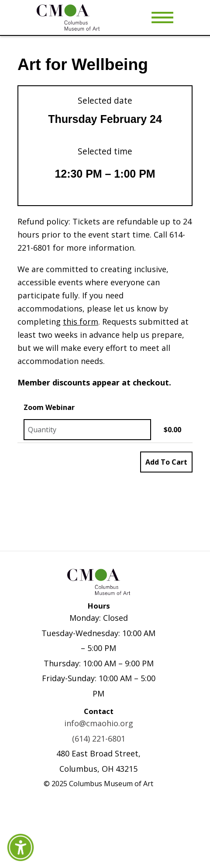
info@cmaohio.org (99, 723)
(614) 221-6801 (99, 738)
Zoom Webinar (49, 407)
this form (81, 322)
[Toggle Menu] (162, 17)
